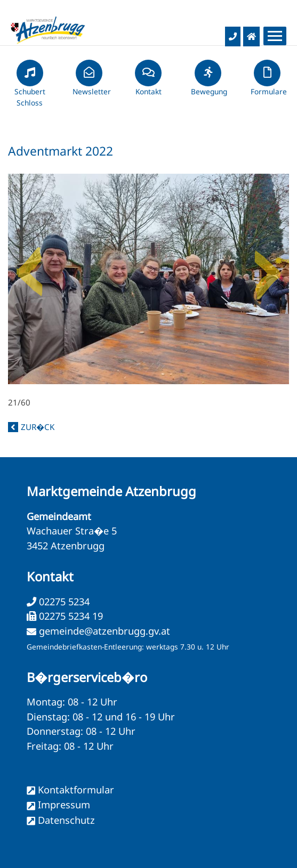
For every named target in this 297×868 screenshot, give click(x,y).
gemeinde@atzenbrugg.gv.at (105, 631)
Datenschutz (66, 820)
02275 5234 (63, 602)
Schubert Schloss (30, 88)
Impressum (64, 805)
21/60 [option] (148, 291)
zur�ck (38, 427)
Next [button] (268, 267)
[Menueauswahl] (275, 36)
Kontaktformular (76, 790)
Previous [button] (29, 267)
